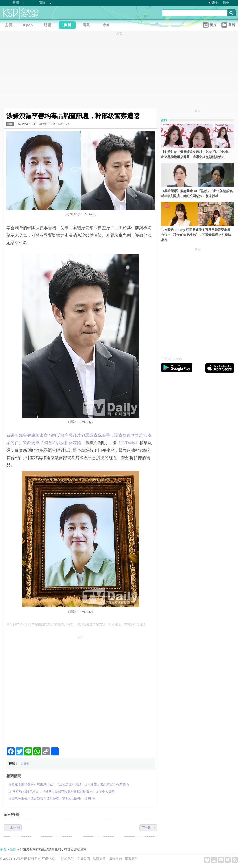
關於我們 (67, 859)
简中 (226, 3)
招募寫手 (131, 859)
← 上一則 (13, 828)
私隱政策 (99, 859)
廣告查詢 (115, 859)
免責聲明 (83, 859)
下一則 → (148, 828)
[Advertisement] (49, 689)
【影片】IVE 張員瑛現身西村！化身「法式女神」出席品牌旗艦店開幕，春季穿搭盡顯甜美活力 (196, 154)
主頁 (3, 850)
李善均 (25, 764)
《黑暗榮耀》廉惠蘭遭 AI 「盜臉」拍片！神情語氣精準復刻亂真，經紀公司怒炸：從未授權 (197, 194)
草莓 (61, 124)
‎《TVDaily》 (128, 443)
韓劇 (10, 124)
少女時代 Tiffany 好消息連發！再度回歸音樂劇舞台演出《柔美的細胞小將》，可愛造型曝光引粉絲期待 (196, 235)
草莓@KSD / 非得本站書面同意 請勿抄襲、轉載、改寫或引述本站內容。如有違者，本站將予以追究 (76, 624)
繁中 (215, 3)
